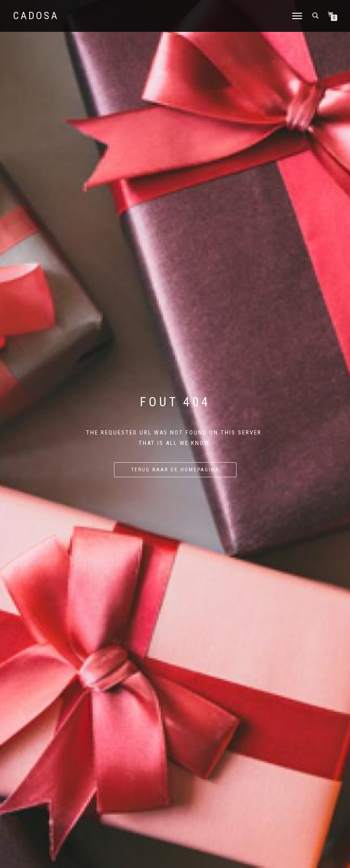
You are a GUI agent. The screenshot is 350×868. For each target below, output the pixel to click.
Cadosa (36, 16)
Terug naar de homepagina (175, 470)
